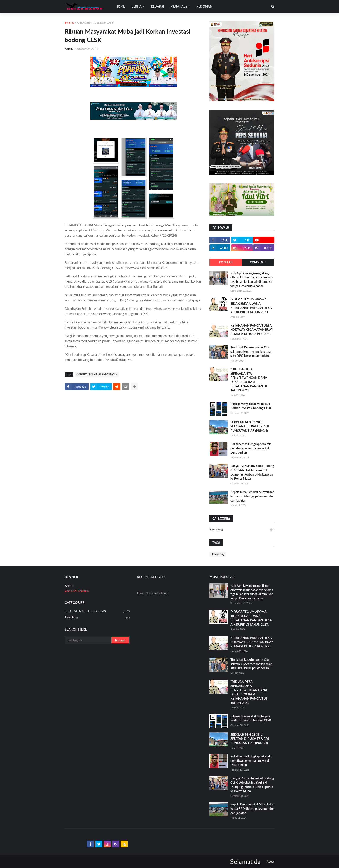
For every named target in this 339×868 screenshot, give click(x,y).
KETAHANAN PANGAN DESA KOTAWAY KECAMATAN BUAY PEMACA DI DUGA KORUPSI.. (252, 330)
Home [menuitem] (120, 6)
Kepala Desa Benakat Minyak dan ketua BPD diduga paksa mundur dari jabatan (252, 496)
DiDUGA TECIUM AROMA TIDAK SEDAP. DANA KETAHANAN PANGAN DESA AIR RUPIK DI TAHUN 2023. (251, 306)
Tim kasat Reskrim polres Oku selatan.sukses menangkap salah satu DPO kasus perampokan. (251, 351)
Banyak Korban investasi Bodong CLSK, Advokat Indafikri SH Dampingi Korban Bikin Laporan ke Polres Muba (252, 472)
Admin (69, 586)
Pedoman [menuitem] (204, 6)
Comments (258, 262)
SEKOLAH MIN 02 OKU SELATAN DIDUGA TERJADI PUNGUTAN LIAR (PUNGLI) (250, 426)
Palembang (242, 530)
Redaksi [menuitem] (157, 6)
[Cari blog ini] (88, 640)
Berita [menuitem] (137, 6)
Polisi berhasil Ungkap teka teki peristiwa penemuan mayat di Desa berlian (251, 448)
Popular (226, 262)
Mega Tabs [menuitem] (179, 6)
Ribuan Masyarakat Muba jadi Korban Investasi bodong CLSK (251, 406)
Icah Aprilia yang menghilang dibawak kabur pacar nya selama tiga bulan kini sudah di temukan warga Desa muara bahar (252, 280)
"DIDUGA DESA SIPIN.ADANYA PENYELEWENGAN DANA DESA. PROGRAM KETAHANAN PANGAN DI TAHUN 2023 (249, 380)
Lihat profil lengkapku (77, 591)
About (271, 862)
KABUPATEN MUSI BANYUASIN (95, 23)
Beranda (69, 23)
